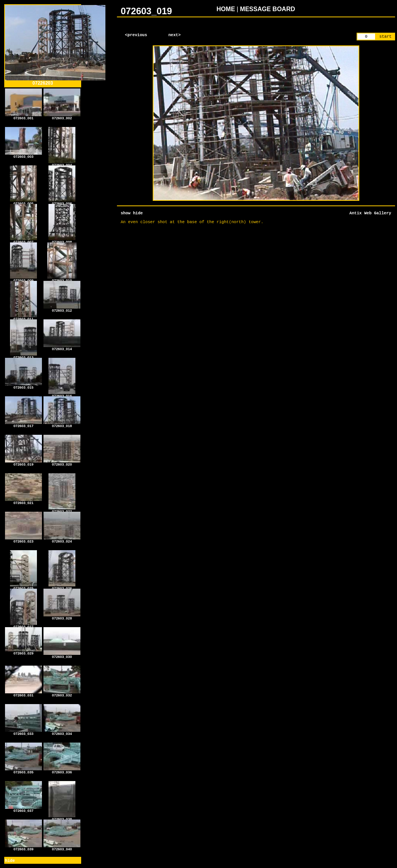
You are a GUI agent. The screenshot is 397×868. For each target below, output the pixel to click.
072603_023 (23, 540)
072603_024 (62, 540)
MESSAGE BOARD (268, 9)
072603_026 (62, 587)
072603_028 (62, 617)
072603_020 (62, 463)
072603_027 (23, 625)
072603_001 (23, 117)
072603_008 (62, 240)
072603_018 (62, 424)
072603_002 (62, 117)
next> (175, 35)
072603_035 (23, 771)
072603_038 (62, 818)
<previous (136, 35)
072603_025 (23, 587)
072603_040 (62, 848)
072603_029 (23, 652)
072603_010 (62, 279)
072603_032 (62, 694)
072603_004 (62, 164)
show (126, 213)
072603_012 (62, 309)
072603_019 (23, 463)
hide (10, 861)
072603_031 (23, 694)
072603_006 (62, 202)
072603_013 (23, 356)
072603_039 (23, 848)
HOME (226, 9)
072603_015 (23, 386)
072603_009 (23, 279)
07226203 (55, 81)
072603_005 (23, 202)
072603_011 (23, 317)
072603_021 (23, 501)
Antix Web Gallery (370, 213)
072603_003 (23, 155)
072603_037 (23, 809)
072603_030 (62, 655)
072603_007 (23, 240)
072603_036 (62, 771)
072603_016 (62, 394)
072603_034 (62, 732)
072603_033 (23, 732)
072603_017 (23, 424)
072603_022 (62, 510)
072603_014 (62, 347)
